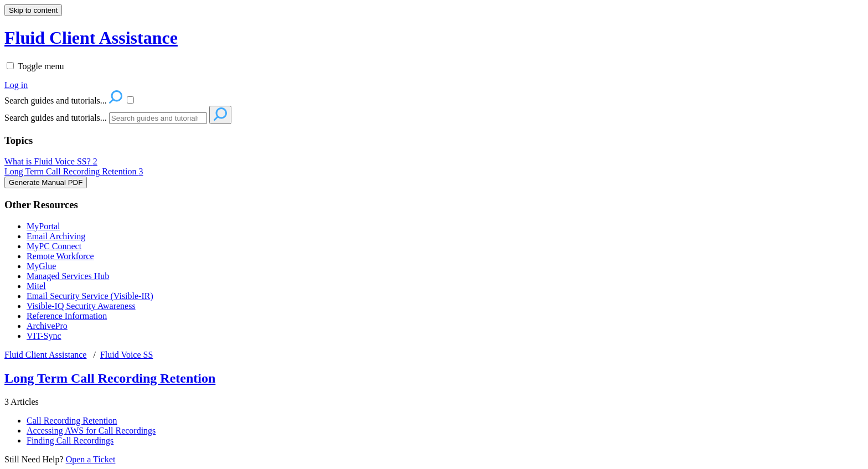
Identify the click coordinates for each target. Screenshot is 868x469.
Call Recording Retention (72, 421)
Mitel (36, 286)
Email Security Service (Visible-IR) (90, 296)
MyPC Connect (54, 246)
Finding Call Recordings (70, 440)
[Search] (158, 118)
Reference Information (67, 316)
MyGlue (41, 266)
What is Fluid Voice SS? (51, 161)
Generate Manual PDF (46, 182)
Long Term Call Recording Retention (74, 171)
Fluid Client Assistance (45, 355)
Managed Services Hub (68, 276)
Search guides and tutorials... (56, 118)
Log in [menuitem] (16, 85)
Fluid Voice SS (126, 355)
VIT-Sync (44, 336)
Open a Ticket (91, 459)
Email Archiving (56, 236)
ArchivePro (47, 326)
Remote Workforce (60, 256)
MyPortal (43, 226)
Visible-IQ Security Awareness (81, 306)
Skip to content (33, 10)
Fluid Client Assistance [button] (91, 38)
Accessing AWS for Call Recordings (91, 431)
